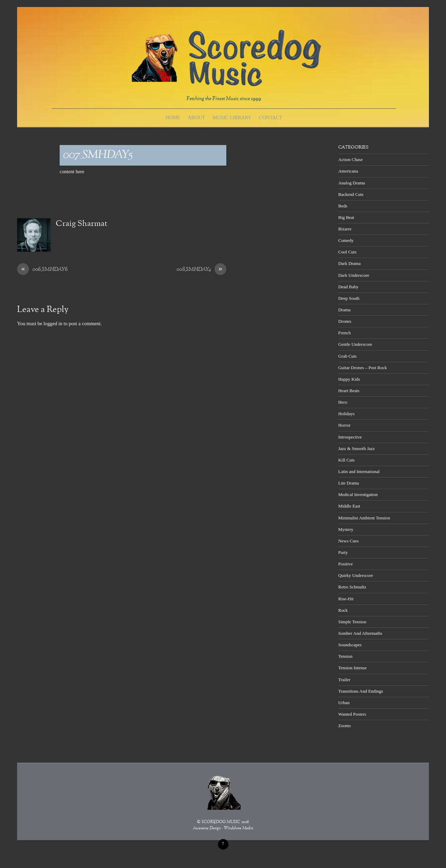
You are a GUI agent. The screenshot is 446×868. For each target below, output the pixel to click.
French (345, 333)
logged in (53, 323)
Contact (271, 117)
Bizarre (345, 229)
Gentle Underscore (355, 344)
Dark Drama (349, 263)
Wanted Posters (352, 714)
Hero (343, 402)
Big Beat (346, 217)
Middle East (349, 506)
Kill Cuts (346, 460)
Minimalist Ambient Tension (364, 518)
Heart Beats (349, 391)
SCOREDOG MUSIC (221, 822)
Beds (343, 206)
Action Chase (350, 159)
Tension (345, 656)
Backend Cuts (351, 194)
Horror (344, 425)
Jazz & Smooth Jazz (357, 448)
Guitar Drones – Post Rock (363, 368)
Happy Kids (349, 379)
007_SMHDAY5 (98, 155)
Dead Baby (348, 287)
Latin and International (359, 471)
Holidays (346, 414)
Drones (345, 321)
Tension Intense (352, 668)
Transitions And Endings (361, 691)
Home (173, 117)
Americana (348, 171)
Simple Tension (352, 622)
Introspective (350, 437)
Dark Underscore (354, 275)
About (196, 117)
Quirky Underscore (356, 575)
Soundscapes (350, 645)
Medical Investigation (358, 494)
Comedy (346, 240)
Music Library (232, 117)
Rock (343, 610)
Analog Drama (352, 183)
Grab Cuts (347, 356)
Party (343, 552)
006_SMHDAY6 (42, 270)
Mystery (346, 529)
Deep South (349, 298)
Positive (346, 564)
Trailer (344, 680)
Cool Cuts (347, 252)
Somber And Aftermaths (360, 633)
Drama (344, 310)
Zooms (345, 726)
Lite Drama (349, 483)
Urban (344, 703)
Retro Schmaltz (352, 587)
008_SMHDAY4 (201, 270)
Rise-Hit (346, 599)
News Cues (349, 541)
